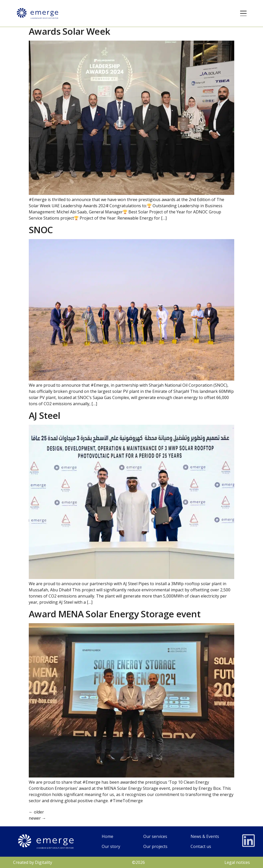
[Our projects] (155, 847)
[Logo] (37, 13)
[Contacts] (205, 847)
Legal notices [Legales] (237, 862)
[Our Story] (111, 847)
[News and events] (205, 837)
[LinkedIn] (249, 841)
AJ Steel (44, 415)
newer (37, 818)
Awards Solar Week (69, 31)
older (36, 812)
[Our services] (155, 837)
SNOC (41, 230)
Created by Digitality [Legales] (33, 862)
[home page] (111, 837)
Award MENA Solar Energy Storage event (115, 614)
